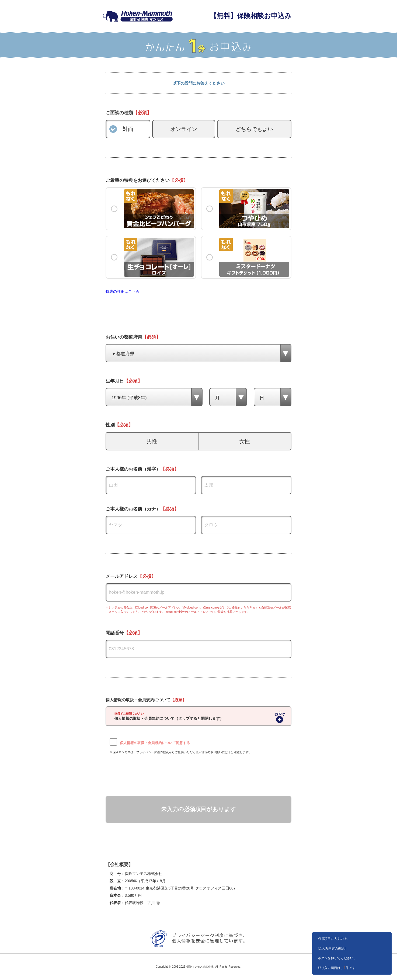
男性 (152, 441)
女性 (245, 441)
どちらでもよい (254, 129)
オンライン (184, 129)
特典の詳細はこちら (123, 291)
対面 (128, 129)
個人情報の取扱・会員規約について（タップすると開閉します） (169, 716)
